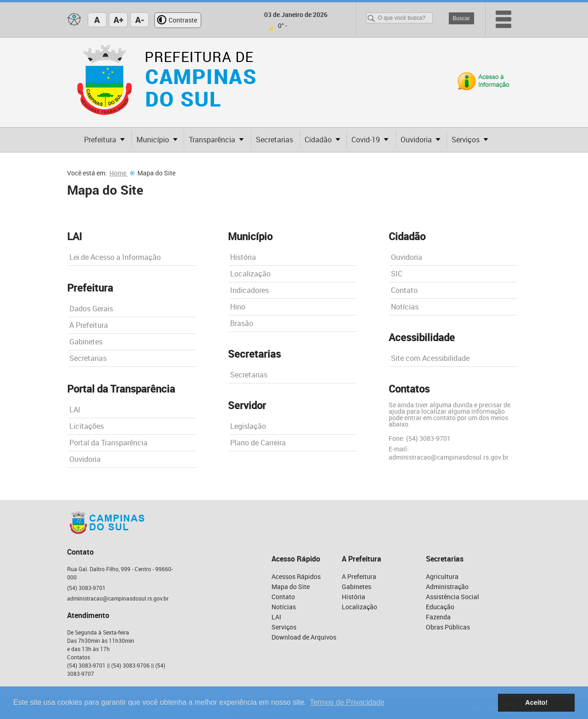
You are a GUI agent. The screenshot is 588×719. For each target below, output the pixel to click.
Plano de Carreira (258, 443)
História (243, 257)
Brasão (242, 323)
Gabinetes (86, 342)
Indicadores (249, 290)
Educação (440, 607)
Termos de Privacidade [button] (347, 702)
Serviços (284, 627)
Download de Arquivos (304, 637)
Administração (447, 587)
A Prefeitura (89, 325)
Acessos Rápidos (296, 576)
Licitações (87, 426)
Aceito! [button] (536, 702)
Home (122, 173)
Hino (238, 307)
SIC (397, 274)
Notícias (405, 307)
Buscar (461, 18)
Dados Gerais (91, 309)
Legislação (248, 426)
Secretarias (88, 358)
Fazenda (438, 617)
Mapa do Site (291, 587)
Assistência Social (452, 597)
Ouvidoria (85, 459)
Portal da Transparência (108, 443)
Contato (404, 290)
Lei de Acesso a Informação (115, 257)
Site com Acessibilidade (430, 358)
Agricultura (442, 576)
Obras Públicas (448, 627)
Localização (250, 274)
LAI (75, 410)
